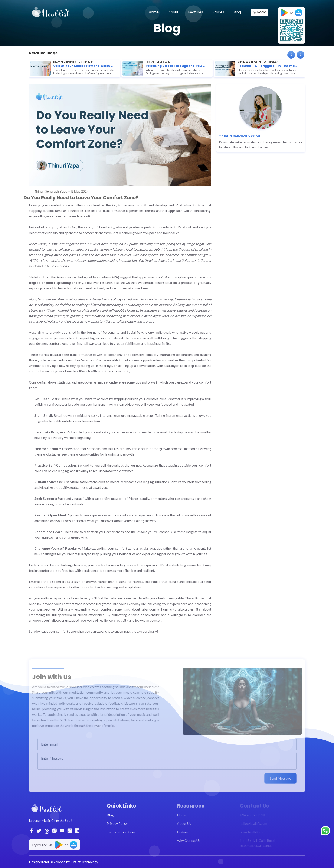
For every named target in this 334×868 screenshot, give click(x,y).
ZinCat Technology (84, 862)
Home (154, 12)
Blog (237, 12)
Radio (262, 12)
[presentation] (291, 55)
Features (196, 12)
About (173, 12)
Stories (218, 12)
